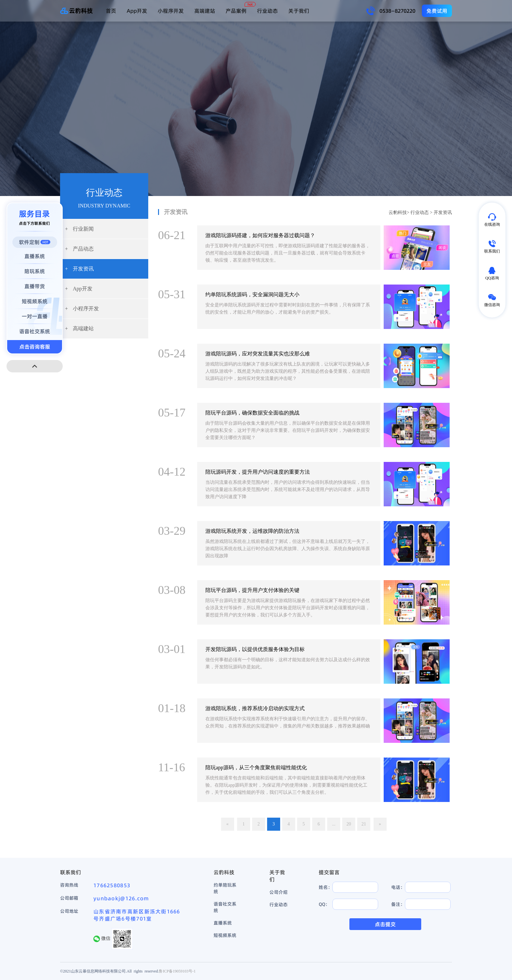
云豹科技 (398, 212)
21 (364, 824)
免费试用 (437, 11)
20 (349, 824)
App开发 (137, 11)
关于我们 (299, 11)
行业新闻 (79, 229)
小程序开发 (171, 11)
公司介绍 (279, 892)
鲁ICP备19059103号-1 (177, 971)
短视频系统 (225, 935)
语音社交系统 (225, 907)
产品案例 (236, 11)
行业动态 (267, 11)
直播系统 (223, 923)
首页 (111, 11)
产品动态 (79, 249)
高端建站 (205, 11)
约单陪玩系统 (225, 888)
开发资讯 (79, 269)
